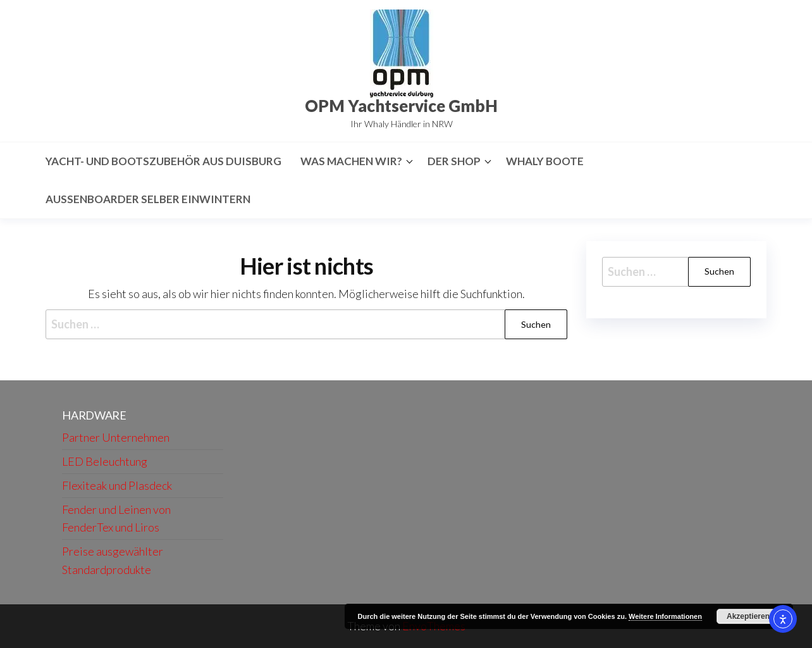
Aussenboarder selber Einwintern (148, 199)
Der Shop (454, 161)
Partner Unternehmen (116, 437)
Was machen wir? (351, 161)
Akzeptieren (748, 616)
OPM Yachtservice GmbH (401, 106)
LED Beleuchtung (105, 461)
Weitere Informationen (665, 616)
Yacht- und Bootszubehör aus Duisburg (163, 161)
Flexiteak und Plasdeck (117, 485)
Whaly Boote (545, 161)
